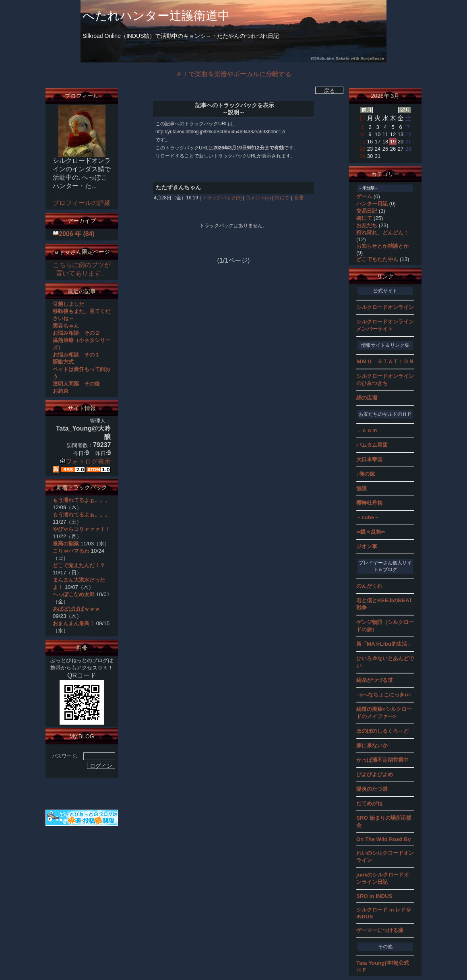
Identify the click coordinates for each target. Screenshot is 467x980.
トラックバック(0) (222, 198)
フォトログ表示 (85, 461)
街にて (282, 198)
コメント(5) (258, 198)
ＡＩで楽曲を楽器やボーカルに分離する (233, 74)
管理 (298, 198)
